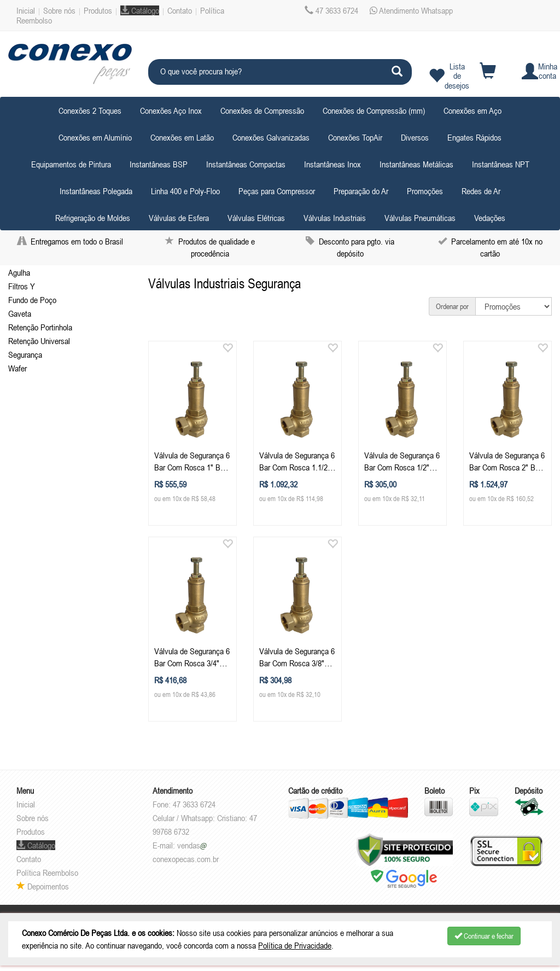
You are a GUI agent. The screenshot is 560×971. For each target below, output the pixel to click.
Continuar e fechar (484, 936)
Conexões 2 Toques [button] (90, 111)
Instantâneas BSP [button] (159, 164)
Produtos (98, 10)
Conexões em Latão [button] (182, 137)
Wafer (17, 368)
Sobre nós (59, 10)
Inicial (26, 10)
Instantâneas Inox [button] (332, 164)
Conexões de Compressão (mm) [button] (374, 111)
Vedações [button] (490, 218)
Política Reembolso (47, 873)
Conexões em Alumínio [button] (95, 137)
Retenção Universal (39, 341)
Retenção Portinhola (40, 327)
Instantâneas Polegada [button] (96, 191)
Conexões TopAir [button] (355, 137)
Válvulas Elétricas (256, 218)
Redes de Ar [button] (481, 191)
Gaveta (20, 313)
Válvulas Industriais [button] (335, 218)
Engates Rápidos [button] (474, 137)
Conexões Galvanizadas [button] (271, 137)
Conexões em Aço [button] (472, 111)
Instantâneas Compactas (246, 164)
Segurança (25, 354)
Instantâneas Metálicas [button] (416, 164)
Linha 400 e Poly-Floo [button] (185, 191)
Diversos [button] (415, 137)
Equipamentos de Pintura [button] (71, 164)
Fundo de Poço (32, 300)
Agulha (19, 272)
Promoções (425, 191)
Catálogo (140, 10)
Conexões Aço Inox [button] (171, 111)
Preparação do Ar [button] (361, 191)
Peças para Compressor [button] (277, 191)
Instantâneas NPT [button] (501, 164)
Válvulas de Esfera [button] (179, 218)
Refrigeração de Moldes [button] (93, 218)
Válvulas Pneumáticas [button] (420, 218)
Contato (180, 10)
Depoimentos (43, 886)
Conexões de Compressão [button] (262, 111)
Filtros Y (22, 286)
